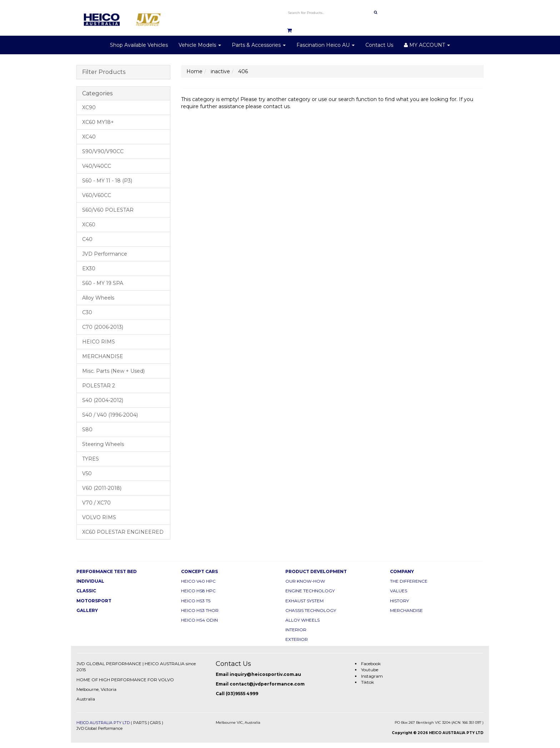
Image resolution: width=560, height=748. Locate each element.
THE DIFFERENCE (409, 581)
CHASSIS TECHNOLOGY (311, 610)
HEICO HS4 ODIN (199, 620)
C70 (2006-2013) (103, 327)
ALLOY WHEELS (302, 620)
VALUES (399, 591)
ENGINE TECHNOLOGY (310, 591)
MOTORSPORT (94, 601)
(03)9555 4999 (242, 694)
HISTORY (399, 601)
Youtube (370, 670)
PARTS (140, 723)
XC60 (89, 225)
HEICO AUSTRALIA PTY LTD (103, 723)
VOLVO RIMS (99, 517)
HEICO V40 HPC (198, 581)
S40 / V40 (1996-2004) (110, 415)
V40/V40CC (97, 166)
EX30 (89, 268)
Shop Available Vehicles (139, 45)
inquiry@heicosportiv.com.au (265, 674)
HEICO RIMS (99, 342)
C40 (87, 239)
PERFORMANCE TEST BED (107, 571)
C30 (87, 312)
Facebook (371, 664)
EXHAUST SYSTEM (304, 601)
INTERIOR (296, 630)
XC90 (89, 107)
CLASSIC (86, 591)
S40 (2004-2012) (103, 400)
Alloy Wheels (98, 298)
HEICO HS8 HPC (198, 591)
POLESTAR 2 (99, 386)
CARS (155, 723)
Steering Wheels (103, 444)
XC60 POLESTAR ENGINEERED (123, 532)
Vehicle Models (200, 45)
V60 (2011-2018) (102, 488)
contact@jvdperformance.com (267, 684)
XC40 (89, 137)
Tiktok (367, 682)
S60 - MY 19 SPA (103, 283)
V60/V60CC (97, 195)
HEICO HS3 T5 (196, 601)
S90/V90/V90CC (103, 151)
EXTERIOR (297, 639)
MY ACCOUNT (427, 45)
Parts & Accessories (259, 45)
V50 (87, 473)
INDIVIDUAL (90, 581)
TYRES (91, 459)
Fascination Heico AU (326, 45)
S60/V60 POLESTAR (108, 210)
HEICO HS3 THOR (200, 610)
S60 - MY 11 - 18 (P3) (107, 181)
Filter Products (104, 72)
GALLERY (87, 610)
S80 (87, 430)
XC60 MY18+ (98, 122)
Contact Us (379, 45)
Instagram (372, 676)
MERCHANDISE (103, 356)
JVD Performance (105, 254)
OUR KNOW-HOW (305, 581)
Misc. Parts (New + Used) (113, 371)
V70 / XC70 (96, 503)
